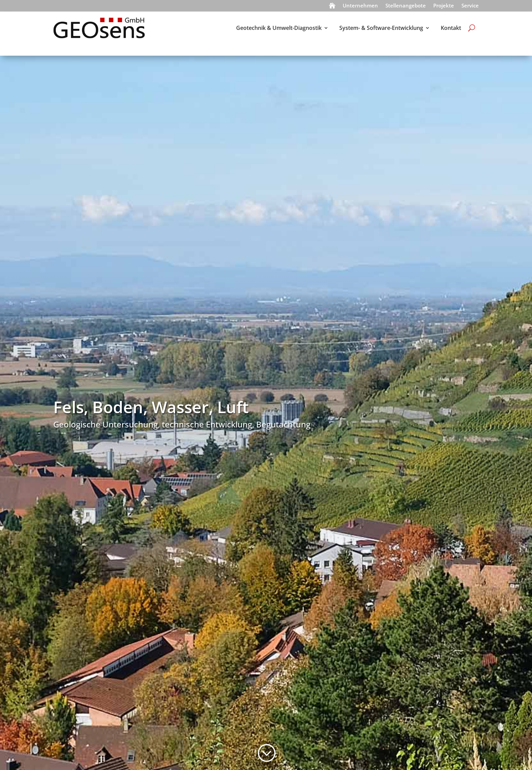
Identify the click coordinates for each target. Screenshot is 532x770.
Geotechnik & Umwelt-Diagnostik (279, 28)
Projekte (444, 6)
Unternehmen (360, 6)
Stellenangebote (406, 6)
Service (470, 6)
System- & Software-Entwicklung (381, 28)
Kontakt (451, 28)
